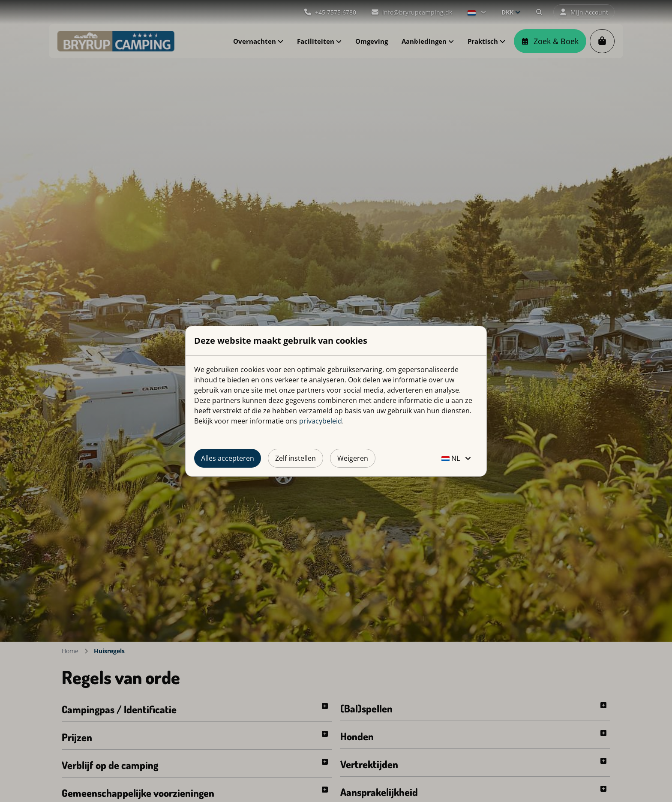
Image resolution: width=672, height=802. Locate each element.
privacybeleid (321, 421)
